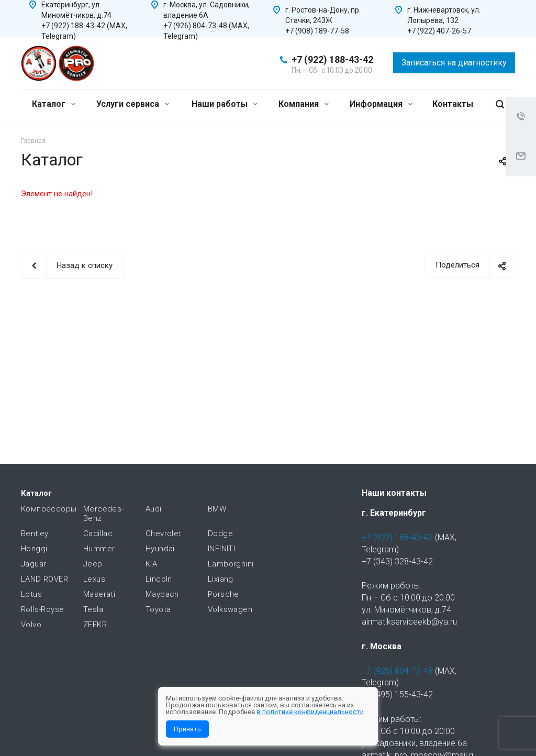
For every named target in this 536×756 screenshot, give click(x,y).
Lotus (31, 594)
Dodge (220, 533)
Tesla (93, 609)
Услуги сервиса (133, 104)
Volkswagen (230, 609)
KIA (151, 564)
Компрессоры (49, 509)
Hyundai (160, 549)
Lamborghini (231, 564)
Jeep (93, 564)
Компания (304, 104)
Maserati (99, 594)
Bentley (35, 533)
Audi (154, 509)
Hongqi (34, 549)
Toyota (158, 609)
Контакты (453, 104)
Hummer (99, 549)
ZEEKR (95, 625)
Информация (381, 104)
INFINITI (221, 549)
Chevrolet (164, 533)
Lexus (94, 579)
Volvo (31, 625)
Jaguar (33, 564)
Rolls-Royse (42, 609)
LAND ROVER (44, 579)
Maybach (162, 594)
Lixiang (221, 579)
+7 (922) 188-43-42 (332, 59)
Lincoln (159, 579)
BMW (217, 509)
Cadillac (98, 533)
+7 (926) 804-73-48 (397, 671)
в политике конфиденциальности (310, 712)
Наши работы (225, 104)
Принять (187, 729)
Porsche (224, 594)
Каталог (54, 104)
